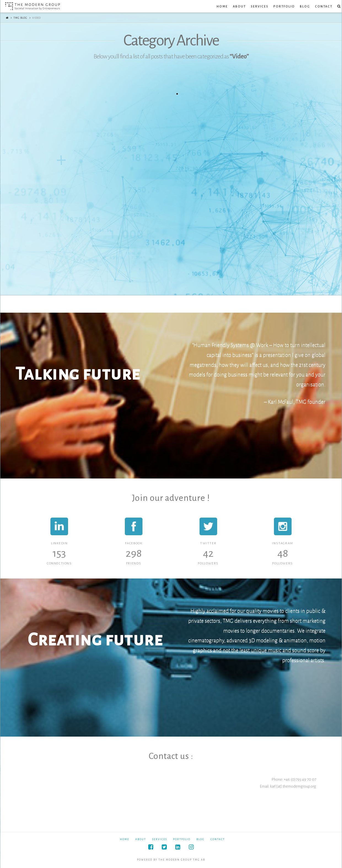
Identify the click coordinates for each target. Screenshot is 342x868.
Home (125, 839)
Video (37, 18)
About (141, 839)
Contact (218, 839)
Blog (200, 839)
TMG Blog (20, 18)
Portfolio (182, 839)
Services (160, 839)
